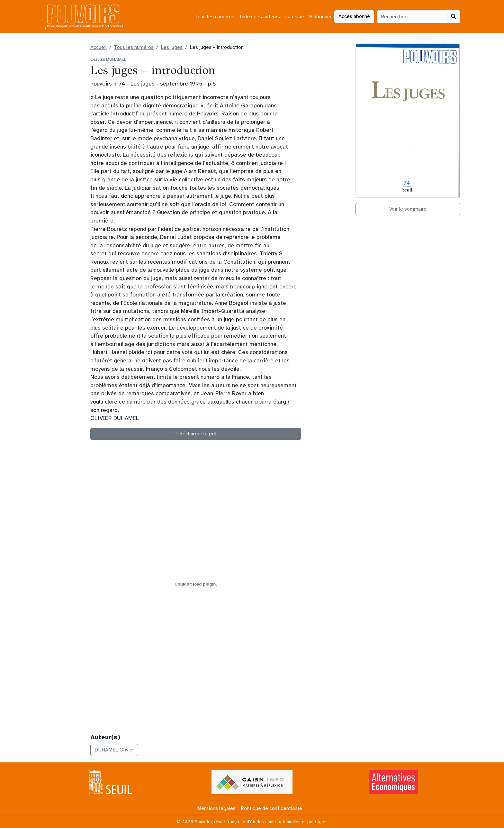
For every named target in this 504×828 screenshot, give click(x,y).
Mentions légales (216, 808)
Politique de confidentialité (271, 808)
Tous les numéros (214, 17)
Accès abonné (354, 16)
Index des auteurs (260, 17)
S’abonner (320, 17)
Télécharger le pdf (196, 434)
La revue (295, 17)
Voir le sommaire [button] (408, 209)
